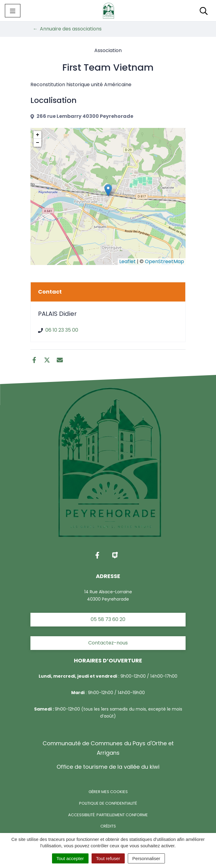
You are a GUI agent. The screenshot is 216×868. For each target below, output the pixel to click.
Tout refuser (108, 858)
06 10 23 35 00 (62, 330)
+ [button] (38, 135)
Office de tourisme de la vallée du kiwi (108, 767)
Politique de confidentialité (108, 803)
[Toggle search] (204, 11)
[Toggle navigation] (13, 11)
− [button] (38, 143)
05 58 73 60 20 (108, 619)
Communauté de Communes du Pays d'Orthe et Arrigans (108, 748)
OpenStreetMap (164, 261)
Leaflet (127, 261)
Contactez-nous (108, 643)
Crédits (108, 826)
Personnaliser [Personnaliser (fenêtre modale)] (146, 858)
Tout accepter (70, 858)
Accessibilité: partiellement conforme (108, 815)
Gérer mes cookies (108, 792)
